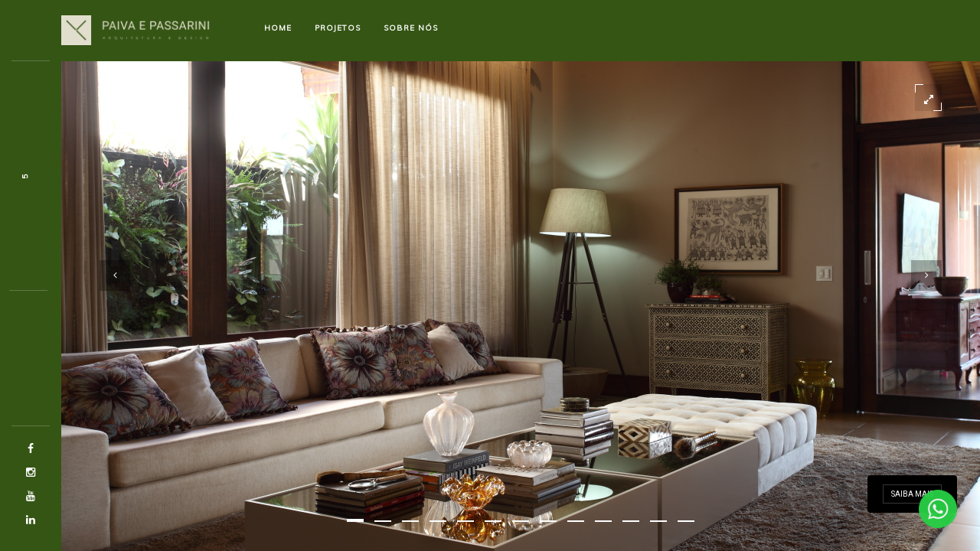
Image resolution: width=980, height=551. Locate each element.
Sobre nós (411, 28)
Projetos (338, 28)
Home (278, 28)
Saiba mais (912, 494)
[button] (355, 520)
